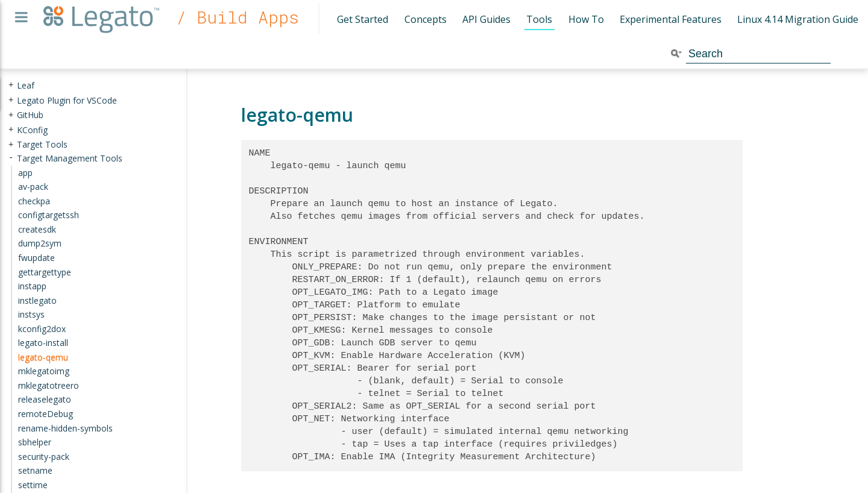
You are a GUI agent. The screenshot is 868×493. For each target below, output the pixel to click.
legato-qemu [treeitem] (43, 357)
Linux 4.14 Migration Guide (798, 19)
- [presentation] (11, 158)
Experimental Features (671, 19)
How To (586, 19)
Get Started (363, 19)
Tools (539, 19)
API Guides (486, 19)
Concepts (426, 19)
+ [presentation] (11, 85)
